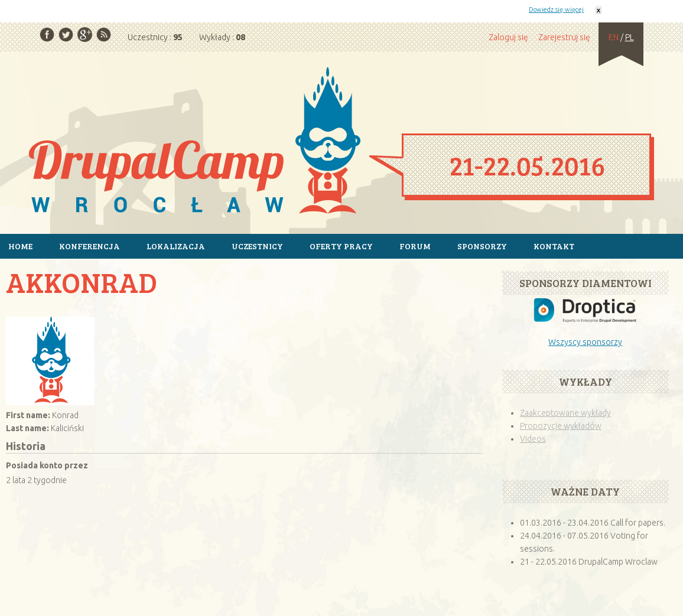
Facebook (47, 35)
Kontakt (554, 246)
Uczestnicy (257, 246)
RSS (104, 35)
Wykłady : (222, 37)
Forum (415, 246)
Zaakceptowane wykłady (565, 413)
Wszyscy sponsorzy (585, 342)
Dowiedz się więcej (556, 9)
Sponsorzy (482, 246)
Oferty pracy (341, 246)
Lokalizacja (176, 246)
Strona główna (341, 142)
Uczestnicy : (155, 37)
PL (630, 37)
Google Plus (85, 35)
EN (614, 37)
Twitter (66, 35)
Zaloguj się (508, 37)
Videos (533, 439)
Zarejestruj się (564, 37)
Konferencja (90, 246)
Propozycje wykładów (561, 426)
